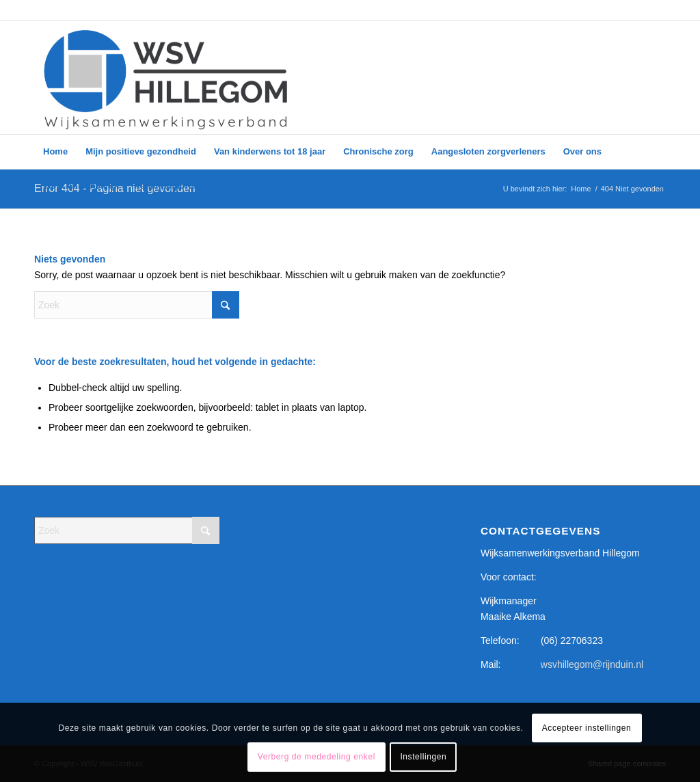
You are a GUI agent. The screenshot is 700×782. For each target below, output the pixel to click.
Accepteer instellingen (587, 728)
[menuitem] (55, 152)
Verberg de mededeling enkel (317, 757)
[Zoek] (657, 186)
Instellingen (423, 757)
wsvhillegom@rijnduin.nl (592, 664)
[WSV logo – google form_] (166, 78)
